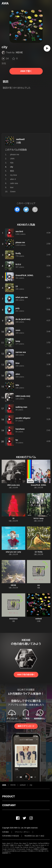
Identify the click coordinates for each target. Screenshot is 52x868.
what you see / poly (13, 552)
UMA (12, 159)
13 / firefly (39, 552)
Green (13, 192)
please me (15, 154)
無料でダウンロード (26, 726)
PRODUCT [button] (9, 796)
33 (13, 518)
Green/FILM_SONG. (39, 485)
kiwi (12, 187)
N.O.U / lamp (39, 518)
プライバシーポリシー (22, 832)
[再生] (47, 48)
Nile (12, 163)
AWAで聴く (26, 71)
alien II (13, 179)
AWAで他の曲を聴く (26, 675)
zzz (39, 585)
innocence (13, 619)
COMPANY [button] (9, 805)
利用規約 (6, 832)
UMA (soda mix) (13, 485)
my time (14, 175)
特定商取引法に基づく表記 (34, 836)
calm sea (14, 183)
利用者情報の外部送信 (11, 836)
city (31, 785)
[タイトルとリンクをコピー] (35, 209)
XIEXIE (19, 52)
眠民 (12, 171)
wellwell (20, 139)
